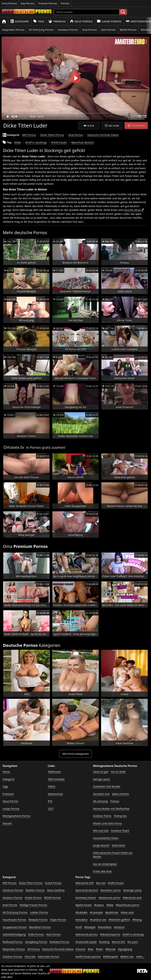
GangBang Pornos (36, 942)
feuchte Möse (132, 210)
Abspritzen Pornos (13, 30)
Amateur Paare (120, 830)
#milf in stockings (36, 142)
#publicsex (112, 912)
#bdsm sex (127, 956)
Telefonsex (54, 772)
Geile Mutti (118, 845)
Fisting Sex (120, 816)
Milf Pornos (29, 135)
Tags (39, 21)
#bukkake (81, 912)
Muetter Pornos (35, 890)
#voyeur (99, 905)
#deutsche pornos (87, 934)
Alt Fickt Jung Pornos (41, 30)
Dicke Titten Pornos (52, 135)
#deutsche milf (85, 883)
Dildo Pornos (36, 934)
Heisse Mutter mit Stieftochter (111, 808)
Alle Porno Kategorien (75, 754)
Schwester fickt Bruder (107, 786)
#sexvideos (105, 927)
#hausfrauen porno (128, 905)
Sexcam (7, 823)
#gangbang (125, 949)
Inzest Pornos (53, 883)
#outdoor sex (98, 920)
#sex (91, 949)
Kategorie (20, 21)
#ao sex (101, 883)
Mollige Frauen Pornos (33, 905)
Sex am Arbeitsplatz (105, 864)
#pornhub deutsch (83, 142)
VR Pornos (34, 949)
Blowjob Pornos (38, 920)
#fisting (137, 920)
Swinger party (101, 779)
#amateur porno (111, 890)
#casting (104, 942)
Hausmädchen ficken (106, 838)
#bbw (18, 142)
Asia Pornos (108, 30)
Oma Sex (30, 956)
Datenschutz (55, 794)
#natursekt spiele (86, 942)
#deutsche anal (132, 898)
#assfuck (119, 927)
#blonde (110, 949)
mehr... (140, 956)
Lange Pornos (109, 21)
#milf (79, 927)
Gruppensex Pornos (15, 927)
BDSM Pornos (128, 30)
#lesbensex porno (110, 898)
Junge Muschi (101, 845)
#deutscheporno (110, 934)
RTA (50, 801)
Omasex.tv (14, 447)
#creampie (96, 912)
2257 (51, 808)
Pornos (65, 3)
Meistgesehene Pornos (16, 816)
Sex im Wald (118, 772)
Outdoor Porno (102, 816)
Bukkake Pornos (59, 942)
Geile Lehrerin (121, 794)
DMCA (52, 786)
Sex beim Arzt (101, 794)
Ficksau (115, 801)
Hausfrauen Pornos (14, 920)
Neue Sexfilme (56, 890)
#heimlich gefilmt (119, 920)
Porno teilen (136, 126)
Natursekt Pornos (49, 956)
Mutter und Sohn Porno (107, 823)
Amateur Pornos (68, 30)
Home (6, 772)
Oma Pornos (9, 3)
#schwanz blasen (86, 898)
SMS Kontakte (56, 779)
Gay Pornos (28, 3)
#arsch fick (118, 942)
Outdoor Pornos (12, 956)
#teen (99, 949)
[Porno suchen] (87, 12)
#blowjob (90, 927)
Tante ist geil (101, 772)
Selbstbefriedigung (14, 934)
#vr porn (133, 942)
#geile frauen (84, 905)
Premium (57, 21)
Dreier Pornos (33, 898)
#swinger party (132, 890)
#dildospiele (111, 956)
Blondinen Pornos (40, 927)
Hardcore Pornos (13, 890)
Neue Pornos (81, 21)
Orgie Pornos (58, 920)
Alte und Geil (101, 830)
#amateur (82, 920)
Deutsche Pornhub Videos (103, 135)
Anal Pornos (90, 30)
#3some (80, 949)
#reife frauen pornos (88, 956)
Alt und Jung (100, 801)
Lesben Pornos (39, 912)
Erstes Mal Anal (102, 871)
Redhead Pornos (13, 942)
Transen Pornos (48, 3)
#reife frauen (59, 142)
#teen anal (127, 912)
